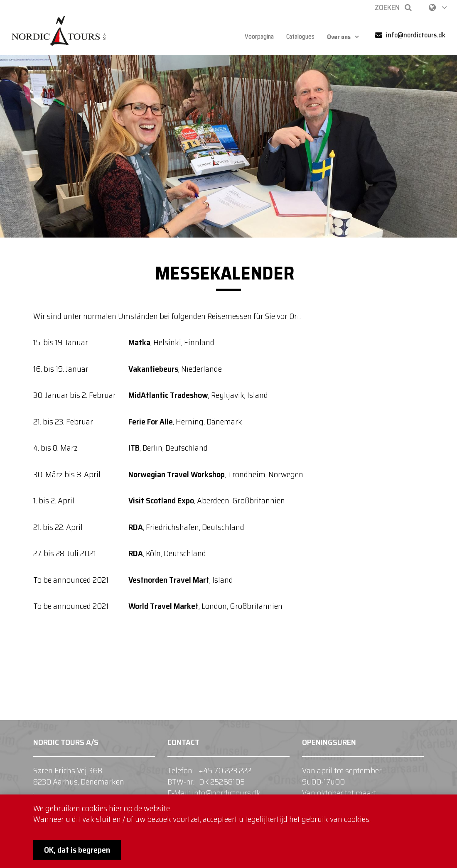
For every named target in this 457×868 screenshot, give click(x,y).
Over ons (340, 37)
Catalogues (299, 37)
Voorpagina (256, 37)
